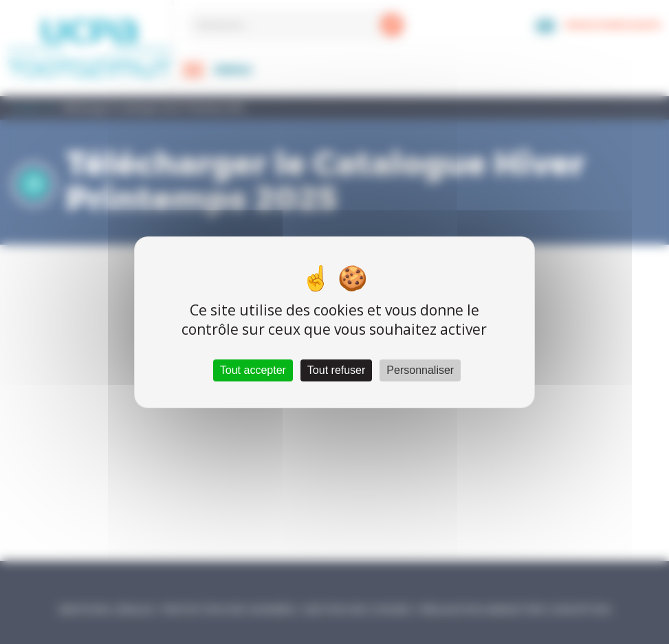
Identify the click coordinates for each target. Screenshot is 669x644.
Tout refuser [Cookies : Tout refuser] (336, 370)
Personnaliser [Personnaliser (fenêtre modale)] (420, 370)
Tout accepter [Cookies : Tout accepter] (253, 370)
